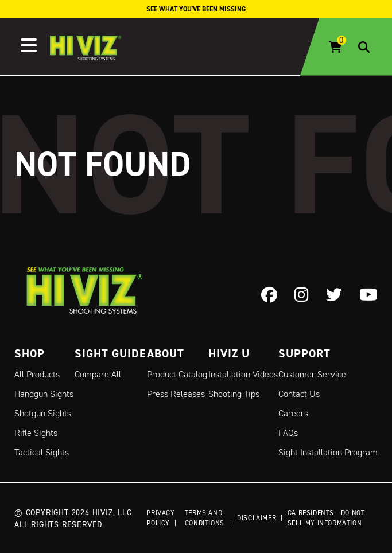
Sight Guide (110, 353)
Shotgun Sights (43, 413)
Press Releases (176, 394)
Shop (30, 353)
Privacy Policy (160, 518)
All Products (37, 374)
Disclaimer (257, 518)
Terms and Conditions (205, 518)
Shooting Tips (234, 394)
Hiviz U (229, 353)
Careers (293, 413)
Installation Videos (243, 374)
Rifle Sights (36, 433)
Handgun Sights (44, 394)
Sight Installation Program (328, 452)
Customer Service (312, 374)
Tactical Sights (42, 452)
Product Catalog (177, 374)
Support (304, 353)
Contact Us (299, 394)
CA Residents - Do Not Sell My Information (326, 518)
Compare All (98, 374)
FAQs (288, 433)
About (166, 353)
